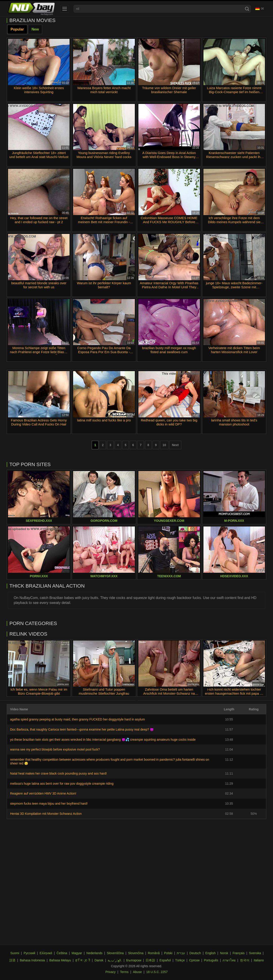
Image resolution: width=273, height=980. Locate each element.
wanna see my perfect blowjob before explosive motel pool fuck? (55, 749)
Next (175, 445)
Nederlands (94, 953)
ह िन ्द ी (83, 960)
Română (154, 953)
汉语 (12, 960)
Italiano (259, 960)
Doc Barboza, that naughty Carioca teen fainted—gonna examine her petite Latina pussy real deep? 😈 (82, 729)
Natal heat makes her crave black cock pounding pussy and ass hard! (58, 773)
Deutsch (195, 953)
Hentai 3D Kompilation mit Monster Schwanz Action (46, 814)
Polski (168, 953)
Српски (194, 960)
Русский (29, 953)
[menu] (65, 9)
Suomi (15, 953)
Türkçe (180, 960)
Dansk (99, 960)
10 (164, 445)
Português (211, 960)
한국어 (245, 960)
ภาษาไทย (229, 960)
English (210, 953)
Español (165, 960)
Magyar (77, 953)
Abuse (138, 972)
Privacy (111, 972)
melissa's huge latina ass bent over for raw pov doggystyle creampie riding (62, 784)
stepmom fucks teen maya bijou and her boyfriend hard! (49, 804)
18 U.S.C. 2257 (157, 972)
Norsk (224, 953)
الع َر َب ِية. (115, 960)
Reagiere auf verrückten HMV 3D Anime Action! (43, 793)
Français (239, 953)
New (35, 29)
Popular (17, 29)
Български (134, 960)
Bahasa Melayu (60, 960)
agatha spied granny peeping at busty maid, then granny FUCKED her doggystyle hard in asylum (78, 719)
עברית (181, 953)
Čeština (62, 953)
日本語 (150, 960)
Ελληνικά (46, 953)
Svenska (255, 953)
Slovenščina (115, 953)
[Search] (247, 9)
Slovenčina (136, 953)
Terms (124, 972)
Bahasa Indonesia (32, 960)
